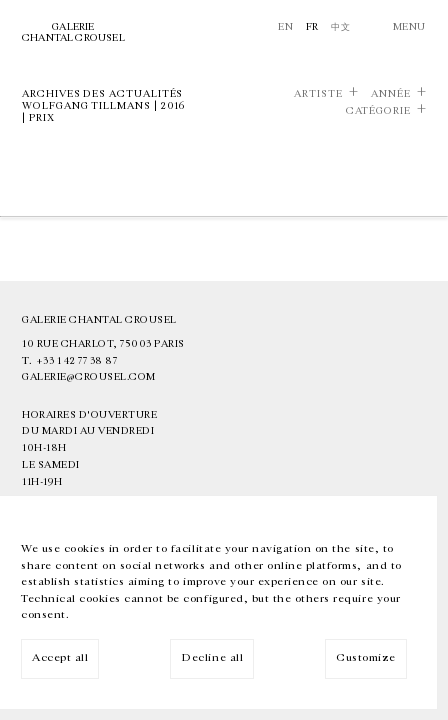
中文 (340, 27)
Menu (409, 27)
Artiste (318, 94)
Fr (312, 27)
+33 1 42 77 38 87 (77, 361)
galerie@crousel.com (89, 377)
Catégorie (378, 111)
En (285, 27)
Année (391, 94)
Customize (366, 657)
